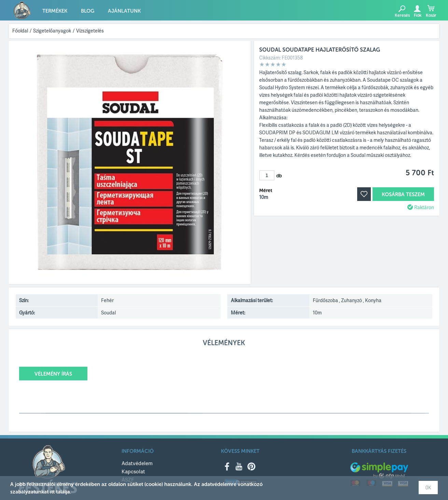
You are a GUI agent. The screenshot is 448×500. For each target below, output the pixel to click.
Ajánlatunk (124, 11)
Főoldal (20, 31)
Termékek (55, 11)
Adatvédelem (137, 463)
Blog (88, 11)
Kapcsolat (133, 471)
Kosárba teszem (403, 194)
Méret (266, 191)
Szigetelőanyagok (52, 31)
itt (52, 492)
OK (428, 488)
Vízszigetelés (90, 31)
